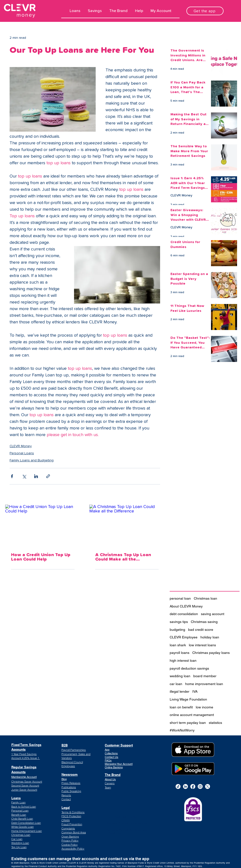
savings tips (179, 622)
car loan (176, 684)
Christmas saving (204, 622)
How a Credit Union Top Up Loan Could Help (41, 557)
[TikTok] (178, 786)
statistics (215, 723)
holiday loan (210, 637)
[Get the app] (205, 11)
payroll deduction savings (189, 668)
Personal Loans (22, 453)
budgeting (177, 630)
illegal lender (180, 691)
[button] (75, 11)
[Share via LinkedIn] (36, 476)
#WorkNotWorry (182, 730)
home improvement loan (204, 684)
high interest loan (183, 661)
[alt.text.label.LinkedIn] (185, 786)
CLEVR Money (21, 446)
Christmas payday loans (211, 653)
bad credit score (201, 630)
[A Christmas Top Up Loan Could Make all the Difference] (127, 526)
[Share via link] (48, 476)
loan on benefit (181, 707)
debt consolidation (184, 614)
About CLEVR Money (186, 606)
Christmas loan (205, 598)
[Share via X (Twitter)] (24, 476)
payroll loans (180, 653)
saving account (213, 614)
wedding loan (180, 676)
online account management (192, 715)
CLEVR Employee (184, 637)
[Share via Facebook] (12, 476)
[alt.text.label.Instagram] (200, 786)
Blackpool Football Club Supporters (127, 823)
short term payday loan (188, 723)
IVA (195, 691)
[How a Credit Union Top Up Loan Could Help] (43, 526)
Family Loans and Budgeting (32, 460)
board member (205, 676)
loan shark (178, 645)
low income (204, 707)
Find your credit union (122, 817)
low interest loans (202, 645)
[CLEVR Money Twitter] (208, 786)
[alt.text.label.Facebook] (193, 786)
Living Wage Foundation (188, 699)
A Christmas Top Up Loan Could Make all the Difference (123, 557)
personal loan (180, 598)
